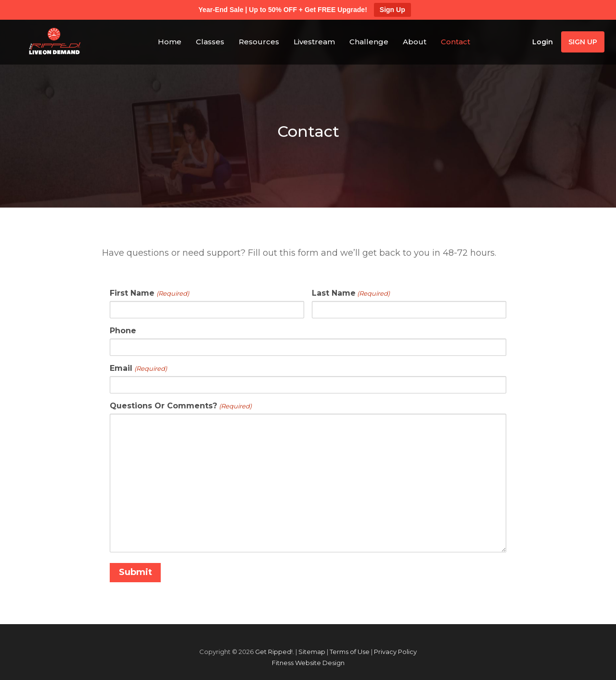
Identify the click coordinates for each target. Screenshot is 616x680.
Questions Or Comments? (180, 406)
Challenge (369, 42)
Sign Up (392, 10)
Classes (210, 42)
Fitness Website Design (308, 662)
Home (170, 42)
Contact (456, 42)
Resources (259, 42)
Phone (123, 331)
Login (543, 42)
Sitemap (312, 651)
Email (138, 368)
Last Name (351, 293)
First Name (149, 293)
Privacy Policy (395, 651)
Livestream (314, 42)
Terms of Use (350, 651)
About (415, 42)
